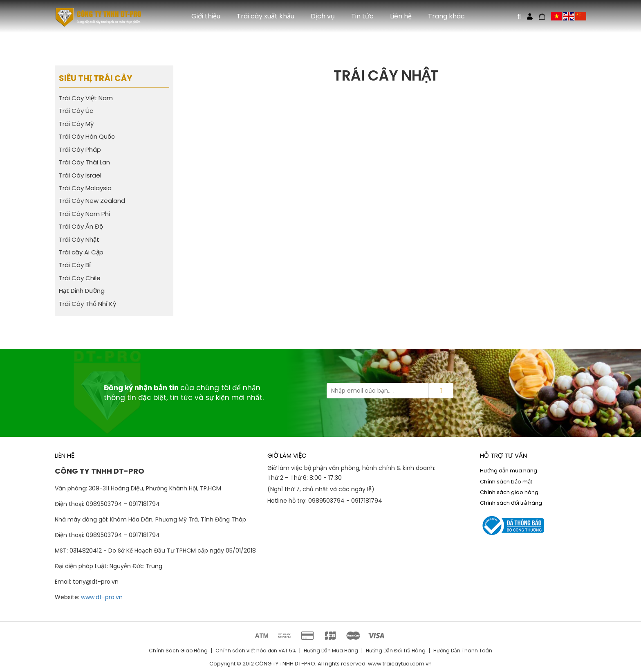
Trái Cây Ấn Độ (81, 226)
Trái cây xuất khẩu (266, 16)
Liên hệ (401, 16)
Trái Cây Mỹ (76, 124)
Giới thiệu (206, 16)
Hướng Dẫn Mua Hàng (331, 651)
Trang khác (446, 16)
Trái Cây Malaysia (85, 188)
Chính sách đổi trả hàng (511, 503)
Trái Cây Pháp (80, 149)
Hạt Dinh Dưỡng (82, 291)
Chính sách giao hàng (509, 492)
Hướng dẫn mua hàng (509, 471)
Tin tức (362, 16)
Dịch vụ (323, 16)
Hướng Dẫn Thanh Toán (463, 651)
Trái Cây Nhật (79, 239)
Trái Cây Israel (80, 175)
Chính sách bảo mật (506, 482)
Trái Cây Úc (76, 111)
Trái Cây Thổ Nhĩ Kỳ (87, 304)
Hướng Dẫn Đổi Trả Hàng (396, 651)
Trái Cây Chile (80, 278)
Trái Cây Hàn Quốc (87, 136)
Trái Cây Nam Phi (84, 214)
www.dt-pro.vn (102, 597)
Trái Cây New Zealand (92, 201)
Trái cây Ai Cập (81, 252)
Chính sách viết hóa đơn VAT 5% (256, 651)
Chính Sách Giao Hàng (178, 651)
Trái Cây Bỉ (75, 265)
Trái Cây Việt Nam (86, 98)
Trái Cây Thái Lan (84, 162)
